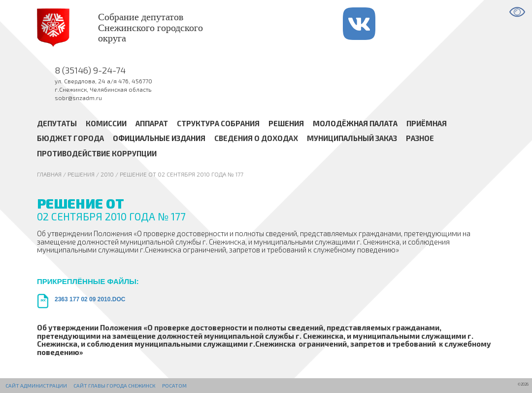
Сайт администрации (36, 386)
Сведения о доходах (256, 139)
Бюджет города (70, 139)
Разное (420, 139)
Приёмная (427, 123)
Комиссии (106, 123)
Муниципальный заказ (352, 139)
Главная (49, 174)
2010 (107, 174)
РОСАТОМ (174, 386)
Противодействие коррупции (97, 153)
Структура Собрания (218, 123)
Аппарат (152, 123)
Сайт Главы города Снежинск (114, 386)
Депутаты (57, 123)
